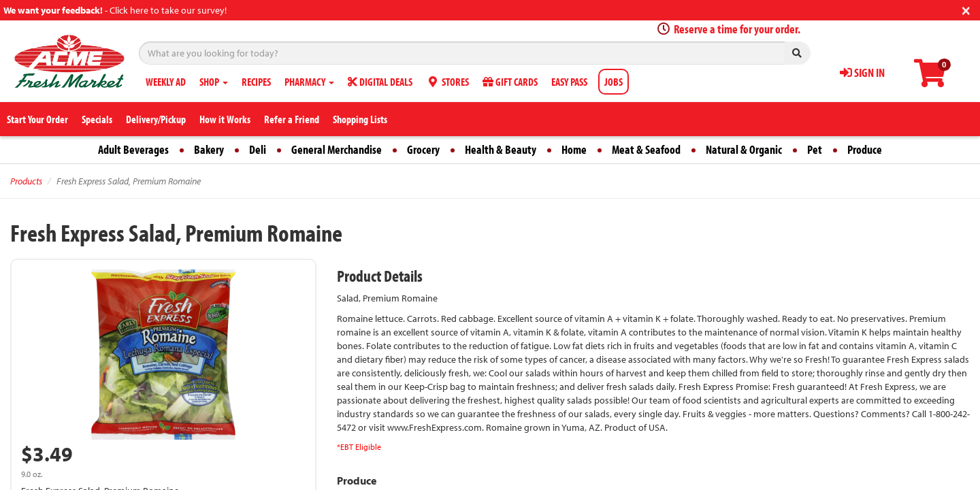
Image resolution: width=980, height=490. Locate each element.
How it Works (225, 119)
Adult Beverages (133, 149)
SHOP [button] (214, 82)
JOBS (614, 82)
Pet (815, 149)
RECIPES (256, 82)
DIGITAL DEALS (380, 82)
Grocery (423, 149)
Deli (258, 149)
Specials (97, 119)
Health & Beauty (501, 149)
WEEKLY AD (166, 82)
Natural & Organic (744, 149)
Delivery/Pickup (156, 119)
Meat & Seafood (646, 149)
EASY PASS (569, 82)
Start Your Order (37, 119)
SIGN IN (862, 72)
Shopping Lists (360, 119)
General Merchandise (337, 149)
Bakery (209, 149)
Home (574, 149)
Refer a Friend (292, 119)
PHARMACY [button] (309, 82)
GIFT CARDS (510, 82)
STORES (447, 82)
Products (26, 181)
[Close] (966, 9)
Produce (865, 149)
